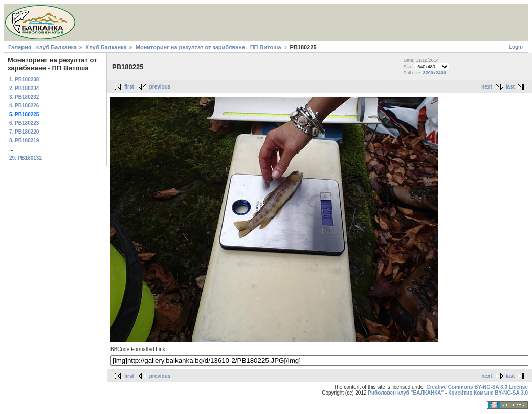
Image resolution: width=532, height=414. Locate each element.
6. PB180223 (24, 123)
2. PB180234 (24, 88)
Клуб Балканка (106, 47)
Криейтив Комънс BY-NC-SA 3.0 (488, 393)
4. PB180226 (24, 106)
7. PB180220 (24, 132)
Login (516, 47)
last (510, 87)
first (129, 87)
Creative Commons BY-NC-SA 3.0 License (477, 387)
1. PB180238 (24, 80)
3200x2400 (435, 73)
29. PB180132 (26, 158)
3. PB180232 (24, 97)
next (487, 87)
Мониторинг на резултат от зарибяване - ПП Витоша (208, 47)
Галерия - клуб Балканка (42, 47)
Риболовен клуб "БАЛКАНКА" (406, 393)
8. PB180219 (24, 140)
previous (160, 87)
